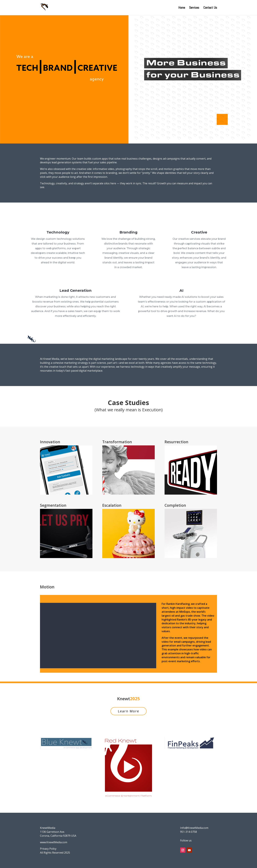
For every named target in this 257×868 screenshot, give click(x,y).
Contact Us (210, 8)
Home (182, 8)
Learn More (128, 711)
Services (194, 8)
